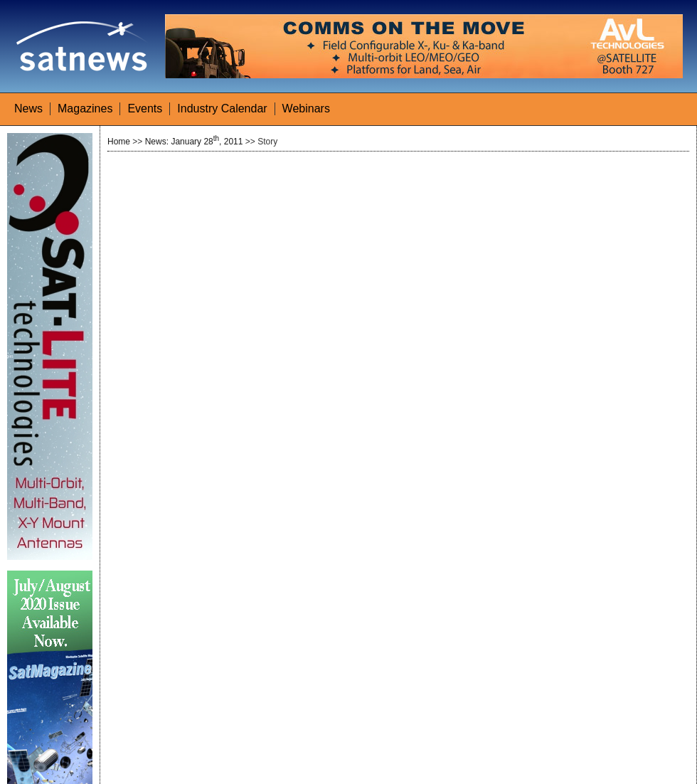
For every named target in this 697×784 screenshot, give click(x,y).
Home (119, 142)
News (28, 108)
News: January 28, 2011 (194, 142)
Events (145, 108)
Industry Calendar (222, 108)
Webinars (306, 108)
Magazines (85, 108)
